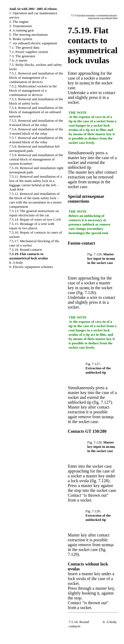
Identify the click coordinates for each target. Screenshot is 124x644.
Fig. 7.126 (94, 254)
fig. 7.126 (86, 293)
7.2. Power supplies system (29, 52)
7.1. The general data (24, 47)
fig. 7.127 (102, 402)
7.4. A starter (18, 60)
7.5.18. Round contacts (26, 250)
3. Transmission (20, 26)
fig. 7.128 (100, 481)
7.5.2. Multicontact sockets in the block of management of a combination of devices (33, 90)
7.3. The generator (22, 56)
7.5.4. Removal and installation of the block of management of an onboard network (36, 112)
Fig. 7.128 (94, 442)
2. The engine (19, 22)
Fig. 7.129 (93, 511)
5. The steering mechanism (28, 35)
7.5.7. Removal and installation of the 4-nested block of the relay (36, 140)
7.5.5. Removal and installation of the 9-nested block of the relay (36, 123)
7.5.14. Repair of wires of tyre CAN (35, 219)
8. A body (16, 262)
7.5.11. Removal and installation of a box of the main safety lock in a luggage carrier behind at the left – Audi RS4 (36, 183)
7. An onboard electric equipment (33, 43)
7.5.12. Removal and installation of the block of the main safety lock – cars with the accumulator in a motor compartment (35, 200)
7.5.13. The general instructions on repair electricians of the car (34, 213)
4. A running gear (22, 30)
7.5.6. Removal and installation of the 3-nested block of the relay (36, 131)
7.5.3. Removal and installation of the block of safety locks (36, 101)
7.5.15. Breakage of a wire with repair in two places (32, 226)
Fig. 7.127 (93, 364)
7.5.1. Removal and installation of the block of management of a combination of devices (36, 78)
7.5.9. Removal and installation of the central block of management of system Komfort (36, 159)
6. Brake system (21, 39)
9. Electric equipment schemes (31, 267)
